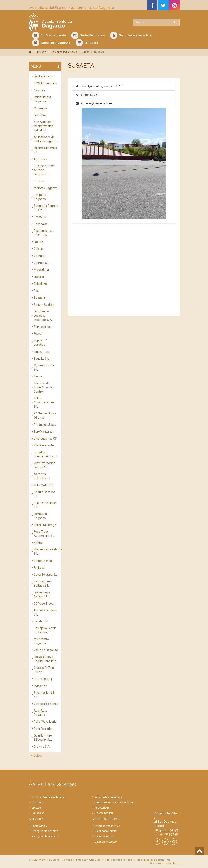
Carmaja (39, 90)
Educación (38, 813)
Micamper (41, 108)
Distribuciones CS (45, 439)
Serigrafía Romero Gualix (46, 208)
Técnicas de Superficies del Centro (44, 387)
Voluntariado (102, 808)
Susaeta (39, 298)
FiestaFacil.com (44, 76)
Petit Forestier (43, 729)
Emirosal (40, 568)
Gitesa (86, 52)
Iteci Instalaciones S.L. (46, 505)
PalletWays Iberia (45, 722)
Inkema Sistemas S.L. (45, 150)
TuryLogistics (43, 327)
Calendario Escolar (106, 842)
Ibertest (39, 277)
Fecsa (38, 334)
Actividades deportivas (108, 797)
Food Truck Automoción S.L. (45, 534)
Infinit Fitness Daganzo (43, 99)
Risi (36, 291)
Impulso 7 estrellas (40, 342)
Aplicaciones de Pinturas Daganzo (46, 139)
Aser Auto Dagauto (41, 713)
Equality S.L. (42, 359)
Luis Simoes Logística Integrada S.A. (43, 316)
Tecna (38, 376)
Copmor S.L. (42, 263)
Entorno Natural (104, 813)
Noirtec (39, 543)
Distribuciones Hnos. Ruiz (43, 233)
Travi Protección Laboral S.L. (44, 465)
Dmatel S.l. (41, 217)
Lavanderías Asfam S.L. (42, 594)
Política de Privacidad (74, 860)
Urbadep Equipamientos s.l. (46, 454)
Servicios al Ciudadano (131, 35)
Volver (37, 756)
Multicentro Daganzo (41, 641)
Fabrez (38, 242)
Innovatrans (42, 352)
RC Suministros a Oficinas (45, 415)
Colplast (39, 249)
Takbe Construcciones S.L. (44, 402)
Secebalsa (41, 224)
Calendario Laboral (106, 831)
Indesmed (40, 686)
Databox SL (41, 621)
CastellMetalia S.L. (46, 575)
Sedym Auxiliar (44, 305)
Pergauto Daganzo (40, 197)
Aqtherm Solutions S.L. (43, 476)
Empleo (36, 808)
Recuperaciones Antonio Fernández (44, 170)
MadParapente (44, 445)
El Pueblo (87, 43)
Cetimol (39, 256)
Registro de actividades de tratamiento (149, 860)
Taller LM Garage (45, 525)
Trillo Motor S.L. (44, 485)
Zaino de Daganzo (46, 650)
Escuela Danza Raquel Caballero (45, 659)
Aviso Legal (95, 860)
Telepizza (40, 284)
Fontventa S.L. (172, 863)
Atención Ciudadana (51, 43)
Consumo (37, 803)
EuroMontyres (43, 432)
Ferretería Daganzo (40, 516)
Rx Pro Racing (43, 679)
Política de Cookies (114, 860)
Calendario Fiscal (105, 836)
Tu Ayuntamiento (49, 35)
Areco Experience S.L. (45, 612)
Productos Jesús (45, 425)
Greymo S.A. (42, 747)
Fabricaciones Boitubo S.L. (43, 583)
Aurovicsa (40, 159)
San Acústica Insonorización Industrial (43, 126)
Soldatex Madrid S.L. (45, 695)
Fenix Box (40, 115)
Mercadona (41, 270)
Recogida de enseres (45, 831)
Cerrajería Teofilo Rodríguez (45, 630)
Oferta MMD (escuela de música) (114, 803)
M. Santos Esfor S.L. (44, 367)
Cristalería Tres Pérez (44, 670)
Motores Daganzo (46, 188)
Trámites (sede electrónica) (48, 797)
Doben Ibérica (43, 561)
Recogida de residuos (45, 836)
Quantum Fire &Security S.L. (43, 738)
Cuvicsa (39, 181)
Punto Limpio (39, 826)
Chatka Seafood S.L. (45, 494)
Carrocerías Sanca (46, 704)
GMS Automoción (45, 83)
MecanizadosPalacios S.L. (46, 552)
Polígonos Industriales (64, 52)
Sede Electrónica (88, 35)
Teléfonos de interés (107, 826)
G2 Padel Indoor (44, 604)
